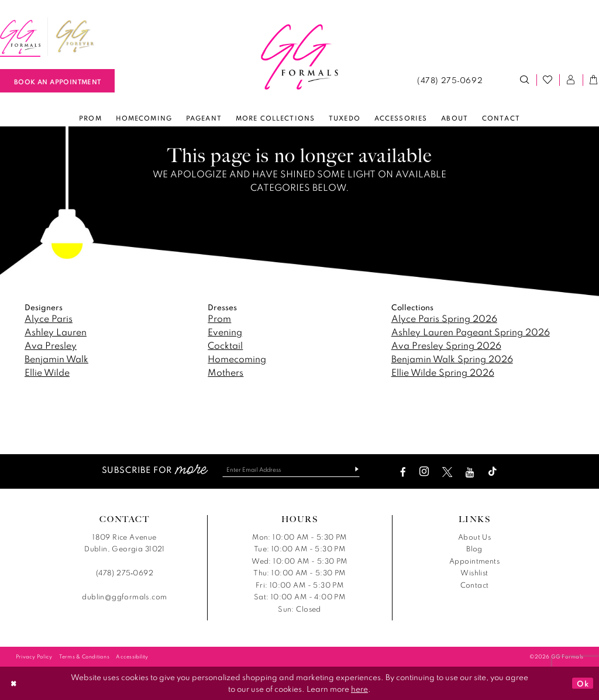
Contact (475, 585)
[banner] (299, 57)
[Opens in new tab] (75, 37)
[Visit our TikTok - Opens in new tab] (497, 472)
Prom (219, 318)
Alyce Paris (49, 318)
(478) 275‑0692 (125, 573)
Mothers (226, 372)
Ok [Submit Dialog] (583, 683)
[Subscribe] (356, 470)
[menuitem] (75, 37)
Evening (225, 332)
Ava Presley (51, 345)
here (359, 689)
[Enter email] (291, 470)
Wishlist (474, 573)
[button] (571, 80)
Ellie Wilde (47, 372)
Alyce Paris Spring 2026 (444, 318)
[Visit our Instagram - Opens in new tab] (428, 472)
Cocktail (225, 345)
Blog (474, 549)
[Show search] (525, 80)
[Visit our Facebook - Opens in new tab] (407, 472)
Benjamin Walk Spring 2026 (452, 359)
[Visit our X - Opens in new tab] (451, 472)
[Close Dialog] (14, 683)
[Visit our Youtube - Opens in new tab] (474, 472)
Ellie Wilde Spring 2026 (443, 372)
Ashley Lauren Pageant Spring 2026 (471, 332)
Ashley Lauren (56, 332)
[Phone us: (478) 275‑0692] (450, 80)
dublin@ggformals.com (124, 597)
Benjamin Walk (56, 359)
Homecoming (237, 359)
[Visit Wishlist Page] (548, 80)
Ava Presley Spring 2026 (446, 345)
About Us (474, 537)
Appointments (474, 561)
